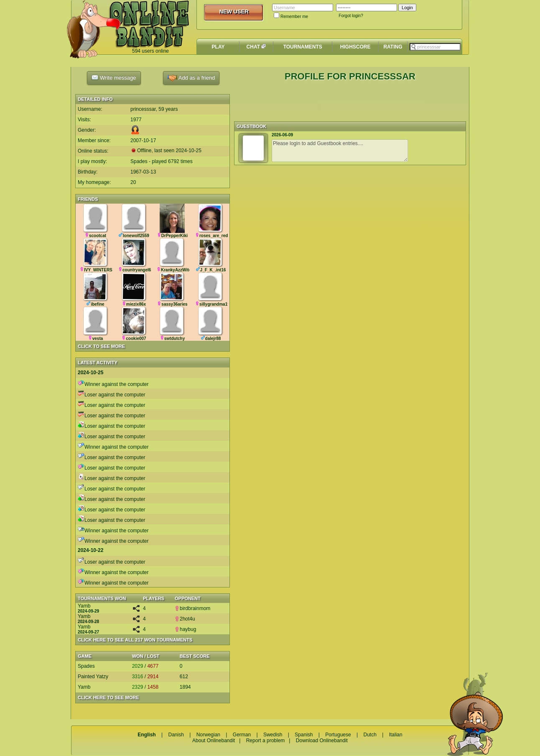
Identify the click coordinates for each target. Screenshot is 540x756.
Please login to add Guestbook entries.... (340, 151)
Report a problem (266, 741)
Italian (396, 735)
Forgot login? (351, 16)
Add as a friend (191, 78)
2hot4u (185, 619)
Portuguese (338, 735)
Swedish (273, 735)
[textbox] (435, 47)
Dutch (370, 735)
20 (133, 182)
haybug (185, 629)
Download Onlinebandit (322, 741)
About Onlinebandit (214, 741)
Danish (176, 735)
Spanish (304, 735)
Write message (114, 77)
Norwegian (208, 735)
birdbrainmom (192, 608)
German (242, 735)
